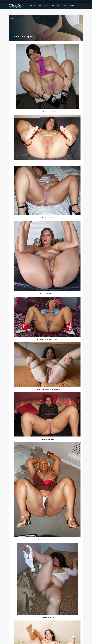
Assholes (32, 6)
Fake (52, 6)
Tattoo (58, 6)
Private (46, 6)
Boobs (40, 6)
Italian (65, 6)
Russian (72, 6)
